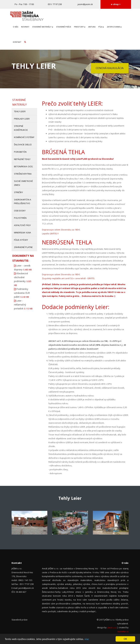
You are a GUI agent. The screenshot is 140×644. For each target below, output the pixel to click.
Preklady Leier (22, 119)
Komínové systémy (24, 137)
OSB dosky (20, 211)
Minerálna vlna (22, 233)
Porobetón (20, 152)
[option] (29, 523)
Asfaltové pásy (22, 225)
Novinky (25, 27)
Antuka (92, 27)
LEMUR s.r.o (112, 628)
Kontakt (17, 42)
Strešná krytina (23, 174)
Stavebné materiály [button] (43, 27)
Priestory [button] (80, 27)
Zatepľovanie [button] (114, 27)
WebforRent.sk (123, 632)
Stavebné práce (64, 27)
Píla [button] (101, 27)
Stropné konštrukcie (21, 128)
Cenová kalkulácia (110, 68)
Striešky (19, 192)
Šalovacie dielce (23, 145)
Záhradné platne (23, 247)
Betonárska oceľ (24, 166)
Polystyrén (20, 218)
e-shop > (116, 4)
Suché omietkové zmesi (23, 183)
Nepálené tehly (22, 159)
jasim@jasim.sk (85, 4)
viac (87, 639)
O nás (16, 27)
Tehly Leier (20, 111)
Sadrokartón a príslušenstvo (23, 202)
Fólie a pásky (21, 240)
